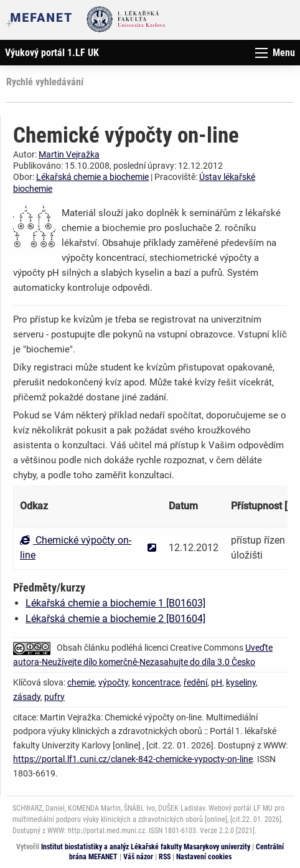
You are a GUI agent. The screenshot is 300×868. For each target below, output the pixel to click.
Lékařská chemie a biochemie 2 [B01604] (115, 619)
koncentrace (156, 682)
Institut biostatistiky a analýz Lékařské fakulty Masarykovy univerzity (146, 847)
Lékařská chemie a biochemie (92, 177)
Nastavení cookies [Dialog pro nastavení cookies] (204, 857)
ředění (195, 682)
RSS (165, 857)
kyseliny (241, 682)
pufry (54, 697)
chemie (81, 682)
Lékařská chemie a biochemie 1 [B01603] (115, 603)
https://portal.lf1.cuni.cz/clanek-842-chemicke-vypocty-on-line (133, 759)
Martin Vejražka (69, 154)
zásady (27, 697)
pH (217, 682)
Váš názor (138, 857)
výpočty (113, 682)
